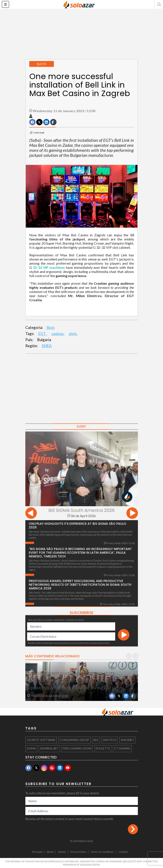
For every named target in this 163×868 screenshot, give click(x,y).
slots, (73, 334)
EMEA (47, 346)
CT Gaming (122, 748)
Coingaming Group (74, 740)
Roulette (103, 748)
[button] (159, 4)
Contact (123, 852)
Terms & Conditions (102, 852)
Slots (51, 327)
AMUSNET (127, 740)
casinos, (58, 334)
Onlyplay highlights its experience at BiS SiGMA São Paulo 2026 (78, 525)
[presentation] (31, 514)
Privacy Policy (78, 852)
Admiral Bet (49, 748)
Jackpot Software (41, 740)
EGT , (43, 334)
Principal (37, 852)
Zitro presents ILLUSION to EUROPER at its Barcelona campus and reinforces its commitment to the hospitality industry (72, 681)
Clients (62, 852)
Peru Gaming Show (77, 748)
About (50, 852)
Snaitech (110, 740)
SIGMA (31, 748)
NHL (96, 740)
